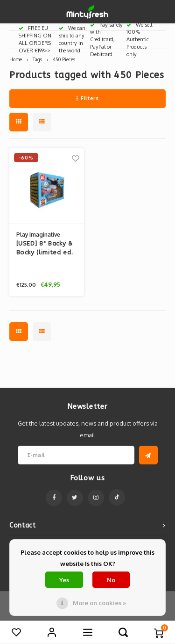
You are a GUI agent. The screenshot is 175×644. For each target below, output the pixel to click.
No (111, 580)
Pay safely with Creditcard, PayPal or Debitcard (106, 40)
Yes (64, 580)
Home (16, 59)
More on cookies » (99, 603)
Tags (37, 59)
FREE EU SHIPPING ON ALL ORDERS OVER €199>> (35, 39)
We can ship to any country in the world (72, 39)
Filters (87, 98)
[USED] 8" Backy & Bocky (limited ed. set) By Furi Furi (45, 249)
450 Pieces (64, 59)
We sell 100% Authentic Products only (139, 40)
